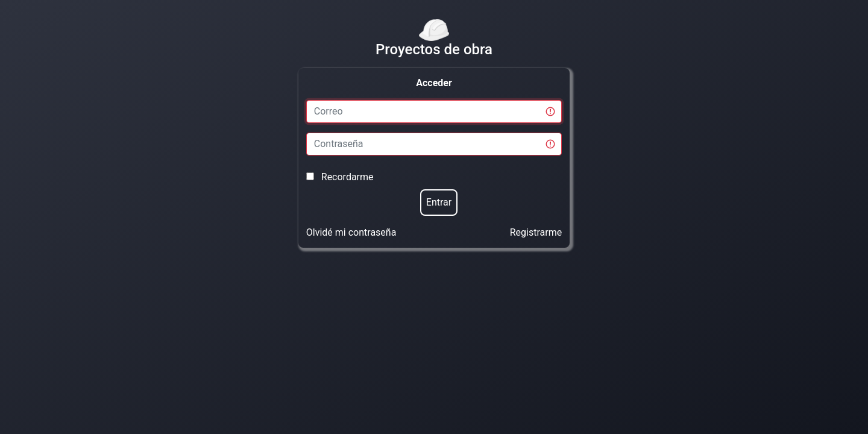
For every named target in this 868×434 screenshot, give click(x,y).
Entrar (439, 202)
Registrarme (536, 232)
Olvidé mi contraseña (351, 232)
